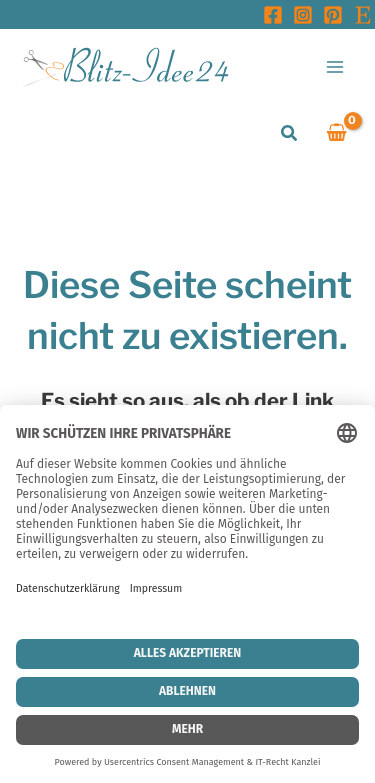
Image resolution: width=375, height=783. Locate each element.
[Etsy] (363, 15)
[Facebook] (273, 15)
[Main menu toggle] (335, 66)
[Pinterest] (333, 15)
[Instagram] (303, 15)
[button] (290, 133)
